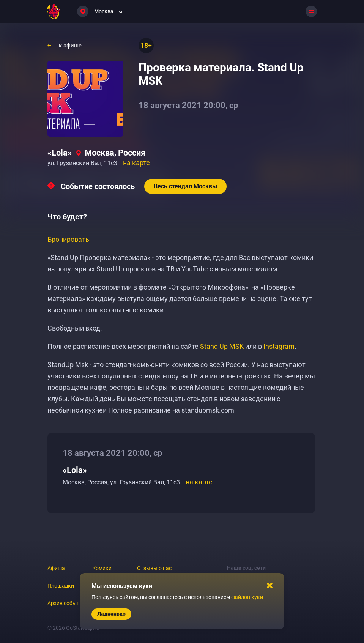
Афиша (56, 568)
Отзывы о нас (154, 568)
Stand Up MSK (222, 346)
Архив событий (66, 603)
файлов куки (247, 597)
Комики (102, 568)
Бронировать (68, 239)
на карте (136, 163)
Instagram (279, 346)
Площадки (61, 586)
